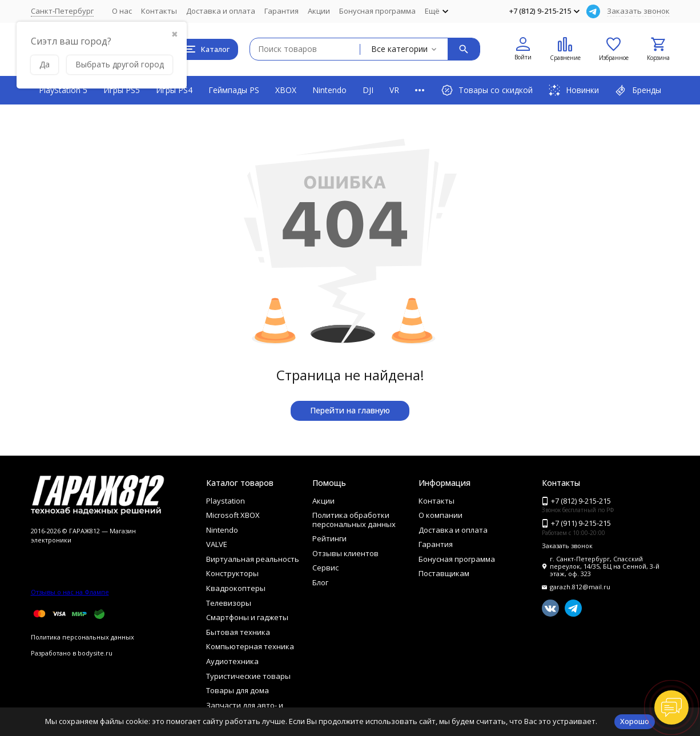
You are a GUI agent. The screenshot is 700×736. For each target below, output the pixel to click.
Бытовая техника (238, 632)
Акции (319, 11)
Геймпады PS (234, 90)
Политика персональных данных (83, 637)
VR (394, 90)
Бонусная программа (377, 11)
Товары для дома (238, 690)
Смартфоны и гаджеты (247, 617)
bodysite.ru (95, 653)
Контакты (159, 11)
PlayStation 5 (63, 90)
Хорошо (635, 721)
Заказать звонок (638, 11)
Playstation (226, 501)
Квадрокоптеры (236, 588)
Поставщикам (444, 573)
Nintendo (329, 90)
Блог (320, 582)
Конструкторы (232, 573)
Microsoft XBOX (233, 515)
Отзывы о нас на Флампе (70, 592)
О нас (122, 11)
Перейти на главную (350, 410)
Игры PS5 (122, 90)
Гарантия (281, 11)
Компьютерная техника (250, 646)
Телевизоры (229, 603)
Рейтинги (329, 538)
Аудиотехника (232, 661)
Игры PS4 (174, 90)
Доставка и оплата (221, 11)
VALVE (217, 544)
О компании (440, 515)
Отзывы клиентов (345, 553)
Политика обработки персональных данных (354, 520)
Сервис (325, 568)
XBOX (286, 90)
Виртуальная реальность (253, 559)
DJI (368, 90)
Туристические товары (248, 676)
